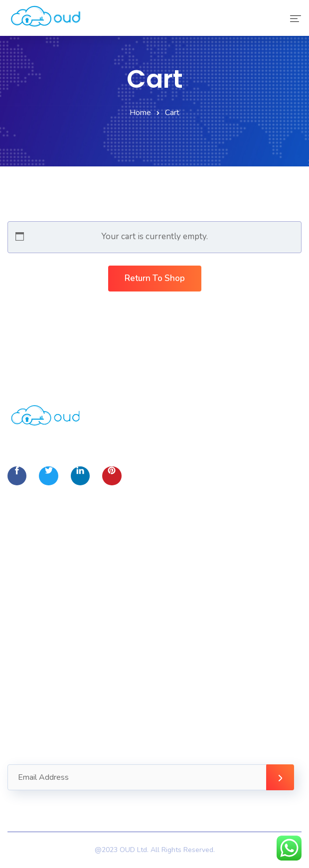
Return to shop (155, 278)
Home (140, 113)
